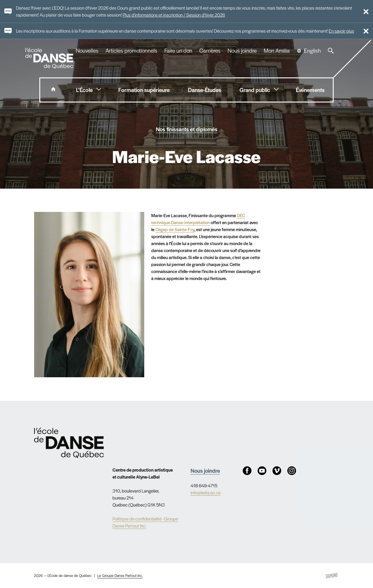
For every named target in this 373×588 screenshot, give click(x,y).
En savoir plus (341, 31)
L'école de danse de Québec (50, 58)
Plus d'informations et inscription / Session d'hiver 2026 (174, 15)
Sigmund (332, 576)
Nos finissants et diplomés (187, 129)
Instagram (292, 471)
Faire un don (178, 51)
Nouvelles (87, 51)
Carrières (210, 51)
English (312, 51)
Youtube (262, 471)
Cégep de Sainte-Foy (175, 229)
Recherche (331, 51)
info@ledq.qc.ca (206, 492)
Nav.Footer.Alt (69, 443)
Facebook (247, 471)
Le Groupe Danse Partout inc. (120, 575)
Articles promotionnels (131, 51)
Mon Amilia (277, 51)
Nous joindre (242, 51)
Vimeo (277, 471)
